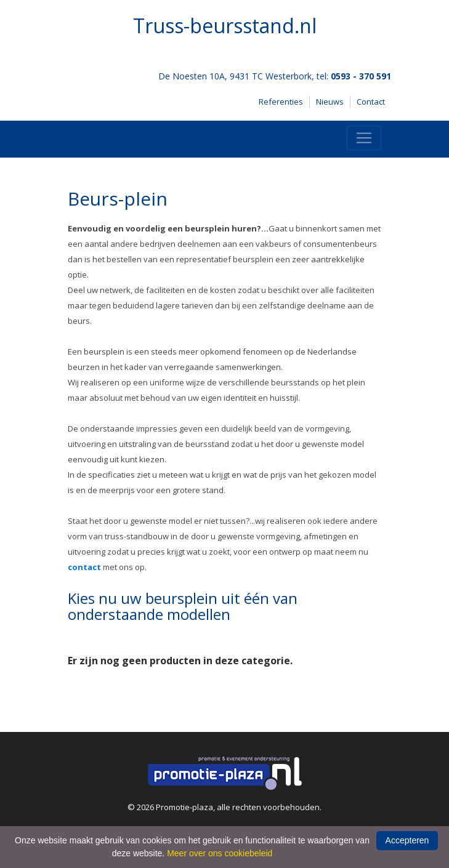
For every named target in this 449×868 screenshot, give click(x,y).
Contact (371, 102)
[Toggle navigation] (364, 138)
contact (84, 567)
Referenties (281, 102)
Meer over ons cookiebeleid (220, 853)
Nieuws (330, 102)
